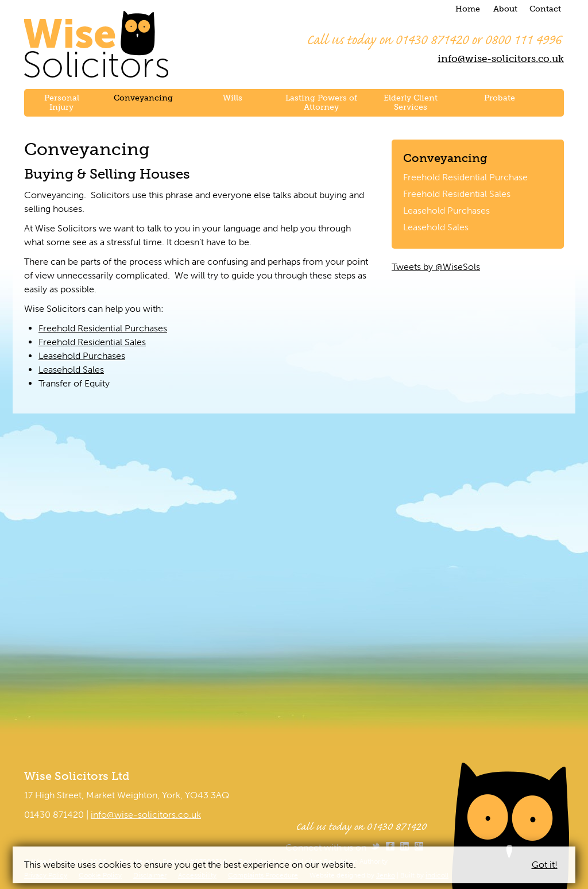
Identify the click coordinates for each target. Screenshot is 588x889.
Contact (545, 9)
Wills (233, 98)
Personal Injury (62, 103)
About (505, 9)
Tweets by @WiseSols (436, 267)
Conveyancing (143, 98)
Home (468, 9)
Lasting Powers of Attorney (321, 103)
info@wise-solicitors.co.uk (501, 59)
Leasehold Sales (436, 227)
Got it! (545, 865)
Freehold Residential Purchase (465, 177)
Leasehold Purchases (446, 210)
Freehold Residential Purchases (103, 328)
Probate (500, 98)
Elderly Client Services (411, 103)
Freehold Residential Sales (457, 194)
